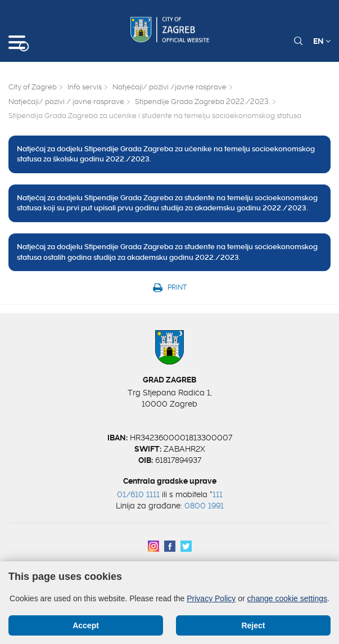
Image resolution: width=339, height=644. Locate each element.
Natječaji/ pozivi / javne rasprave (66, 102)
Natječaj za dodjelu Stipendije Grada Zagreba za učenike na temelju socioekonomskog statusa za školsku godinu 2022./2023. (166, 154)
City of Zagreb (33, 87)
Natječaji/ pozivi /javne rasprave (169, 87)
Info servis (85, 87)
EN (322, 41)
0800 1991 (204, 506)
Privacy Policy (211, 598)
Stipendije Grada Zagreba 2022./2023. (202, 102)
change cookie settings (287, 598)
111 (218, 494)
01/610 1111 (138, 494)
